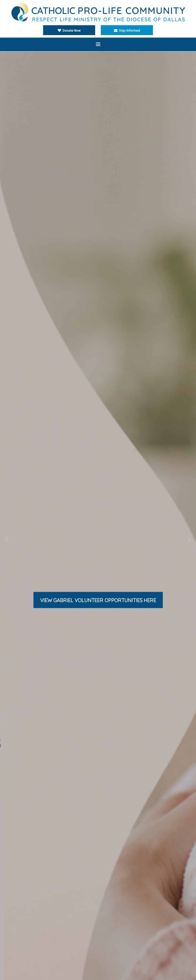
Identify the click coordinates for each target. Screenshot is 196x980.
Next (189, 540)
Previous (7, 540)
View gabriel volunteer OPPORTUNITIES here (98, 600)
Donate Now (69, 30)
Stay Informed (127, 30)
